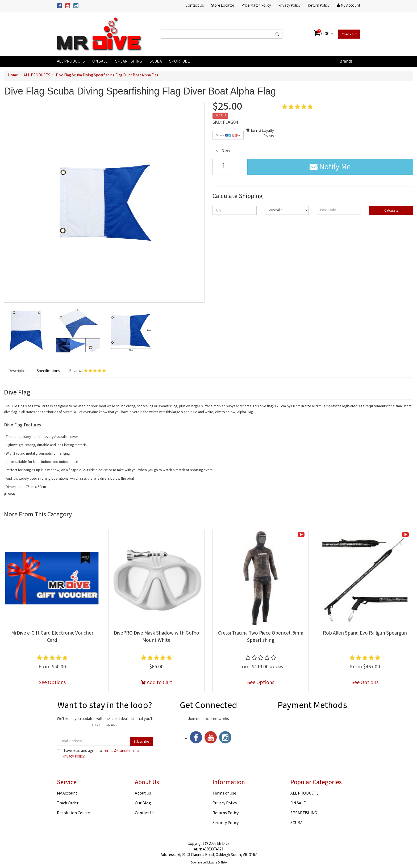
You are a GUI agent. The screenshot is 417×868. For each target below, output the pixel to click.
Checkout (349, 35)
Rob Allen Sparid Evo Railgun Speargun (365, 633)
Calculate (391, 211)
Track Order (68, 803)
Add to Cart (157, 683)
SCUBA (156, 62)
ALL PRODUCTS (71, 62)
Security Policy (226, 823)
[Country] (287, 210)
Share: (228, 136)
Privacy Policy (289, 6)
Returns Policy (226, 813)
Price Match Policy (256, 6)
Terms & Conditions (119, 751)
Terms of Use (224, 794)
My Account (67, 794)
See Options (52, 683)
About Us (143, 794)
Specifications (48, 371)
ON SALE (100, 62)
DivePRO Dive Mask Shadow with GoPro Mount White (157, 637)
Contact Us (195, 6)
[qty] (235, 210)
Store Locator (223, 6)
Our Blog (143, 803)
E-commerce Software (204, 863)
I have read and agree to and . (100, 754)
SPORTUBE (180, 62)
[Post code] (339, 210)
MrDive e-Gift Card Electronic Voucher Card (52, 637)
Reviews (87, 371)
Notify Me (330, 168)
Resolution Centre (73, 813)
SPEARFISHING (129, 62)
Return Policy (319, 6)
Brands (346, 62)
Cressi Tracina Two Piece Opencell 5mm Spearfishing (261, 637)
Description (18, 371)
